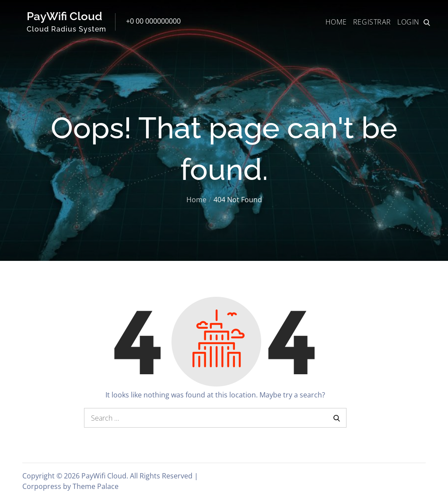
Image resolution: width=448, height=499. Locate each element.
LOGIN (408, 22)
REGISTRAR (372, 22)
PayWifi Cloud (65, 16)
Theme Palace (96, 486)
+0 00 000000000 (153, 21)
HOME (336, 22)
